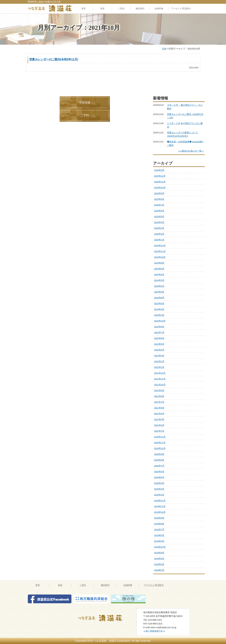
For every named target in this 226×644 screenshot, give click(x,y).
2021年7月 (159, 402)
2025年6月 (159, 211)
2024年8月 (159, 263)
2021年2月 (159, 425)
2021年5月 (159, 408)
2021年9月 (159, 390)
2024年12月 (160, 246)
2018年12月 (160, 547)
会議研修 (159, 8)
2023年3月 (159, 315)
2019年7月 (159, 530)
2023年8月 (159, 298)
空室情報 (85, 103)
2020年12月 (160, 437)
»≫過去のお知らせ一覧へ (191, 151)
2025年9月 (159, 193)
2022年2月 (159, 361)
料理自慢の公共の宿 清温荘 (50, 8)
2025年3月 (159, 228)
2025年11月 (160, 182)
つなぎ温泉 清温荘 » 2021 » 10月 (104, 618)
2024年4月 (159, 275)
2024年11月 (160, 251)
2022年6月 (159, 338)
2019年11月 (160, 506)
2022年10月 (160, 321)
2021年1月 (159, 431)
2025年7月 (159, 205)
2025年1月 (159, 240)
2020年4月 (159, 483)
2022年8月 (159, 327)
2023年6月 (159, 304)
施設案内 (140, 8)
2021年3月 (159, 419)
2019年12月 (160, 501)
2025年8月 (159, 199)
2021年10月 (160, 385)
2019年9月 (159, 518)
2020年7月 (159, 466)
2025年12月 (160, 176)
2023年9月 (159, 292)
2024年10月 (160, 257)
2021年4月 (159, 414)
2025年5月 (159, 217)
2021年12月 (160, 373)
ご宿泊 (121, 8)
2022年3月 (159, 356)
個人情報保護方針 (154, 631)
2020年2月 (159, 495)
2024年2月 (159, 286)
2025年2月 (159, 234)
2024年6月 (159, 269)
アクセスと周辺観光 (181, 8)
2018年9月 (159, 553)
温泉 (102, 8)
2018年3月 (159, 564)
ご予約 (85, 115)
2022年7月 (159, 332)
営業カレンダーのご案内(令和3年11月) (54, 59)
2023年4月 (159, 309)
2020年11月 (160, 443)
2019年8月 (159, 524)
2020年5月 (159, 477)
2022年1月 (159, 367)
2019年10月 (160, 512)
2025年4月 (159, 222)
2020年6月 (159, 472)
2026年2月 (159, 170)
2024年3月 (159, 280)
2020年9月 (159, 454)
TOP (164, 49)
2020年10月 (160, 448)
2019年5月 (159, 535)
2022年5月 (159, 344)
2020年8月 (159, 460)
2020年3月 (159, 489)
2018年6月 (159, 559)
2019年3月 (159, 541)
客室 (83, 8)
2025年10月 (160, 188)
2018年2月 (159, 570)
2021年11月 (160, 379)
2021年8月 (159, 396)
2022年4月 (159, 350)
